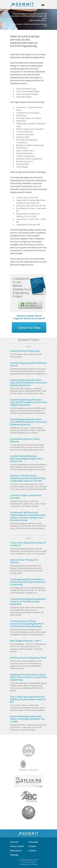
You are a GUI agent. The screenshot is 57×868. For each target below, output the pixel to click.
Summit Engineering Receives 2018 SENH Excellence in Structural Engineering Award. (29, 402)
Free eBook (31, 304)
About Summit (17, 846)
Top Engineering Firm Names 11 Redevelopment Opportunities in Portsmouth (28, 582)
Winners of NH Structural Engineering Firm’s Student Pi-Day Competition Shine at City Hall (28, 478)
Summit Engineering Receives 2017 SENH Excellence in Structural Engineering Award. (28, 422)
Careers (32, 846)
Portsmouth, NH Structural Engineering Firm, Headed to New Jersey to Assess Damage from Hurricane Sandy (28, 516)
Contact (32, 851)
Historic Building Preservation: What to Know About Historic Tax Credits (27, 719)
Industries (33, 842)
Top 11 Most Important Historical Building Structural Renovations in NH (28, 699)
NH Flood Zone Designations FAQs (28, 658)
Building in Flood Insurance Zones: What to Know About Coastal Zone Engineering (28, 677)
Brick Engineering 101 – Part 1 (26, 641)
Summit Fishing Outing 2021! (25, 351)
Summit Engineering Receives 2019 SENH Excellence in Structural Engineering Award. (29, 383)
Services (14, 842)
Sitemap (14, 855)
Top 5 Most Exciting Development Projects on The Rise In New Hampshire (28, 602)
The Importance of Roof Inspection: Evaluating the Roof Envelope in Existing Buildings (27, 624)
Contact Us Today (29, 328)
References (16, 851)
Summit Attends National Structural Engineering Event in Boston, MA (26, 459)
